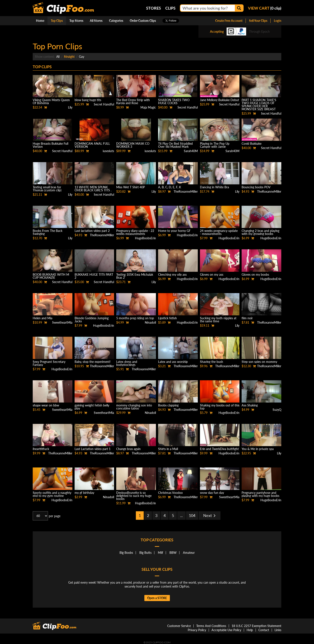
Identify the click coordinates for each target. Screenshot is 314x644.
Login (278, 21)
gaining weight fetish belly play (92, 407)
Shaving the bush (212, 362)
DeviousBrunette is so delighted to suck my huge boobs (134, 496)
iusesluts (108, 151)
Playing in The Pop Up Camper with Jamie (215, 145)
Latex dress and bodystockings (127, 363)
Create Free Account (229, 21)
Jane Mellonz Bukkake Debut (219, 100)
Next (210, 515)
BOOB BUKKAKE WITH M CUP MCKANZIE (51, 276)
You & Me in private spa (258, 449)
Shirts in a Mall (168, 449)
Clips (170, 8)
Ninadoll (150, 322)
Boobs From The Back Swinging (48, 232)
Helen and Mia (43, 318)
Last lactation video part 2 (92, 231)
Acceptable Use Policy (226, 630)
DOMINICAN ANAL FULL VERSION (92, 145)
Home (40, 21)
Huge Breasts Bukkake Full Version (50, 145)
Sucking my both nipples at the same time (218, 320)
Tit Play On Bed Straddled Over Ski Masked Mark (175, 145)
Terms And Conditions (211, 626)
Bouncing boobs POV (256, 187)
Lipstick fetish (167, 318)
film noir (247, 318)
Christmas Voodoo (170, 493)
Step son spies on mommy (259, 362)
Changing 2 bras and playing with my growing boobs (260, 232)
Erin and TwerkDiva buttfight (219, 449)
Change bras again (128, 449)
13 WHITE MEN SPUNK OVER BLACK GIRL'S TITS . (93, 189)
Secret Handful (104, 104)
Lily (70, 107)
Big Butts (145, 553)
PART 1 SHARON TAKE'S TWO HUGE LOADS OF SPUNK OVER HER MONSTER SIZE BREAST (259, 105)
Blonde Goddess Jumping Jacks (92, 320)
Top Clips (57, 21)
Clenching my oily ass (172, 274)
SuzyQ (277, 410)
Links (278, 630)
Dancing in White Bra (214, 187)
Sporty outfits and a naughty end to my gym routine (52, 494)
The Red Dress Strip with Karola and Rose (133, 101)
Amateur (189, 553)
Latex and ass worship (173, 362)
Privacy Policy (197, 630)
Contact (264, 630)
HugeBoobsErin (145, 238)
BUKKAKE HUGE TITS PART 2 (94, 276)
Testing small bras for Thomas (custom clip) (47, 189)
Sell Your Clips (258, 21)
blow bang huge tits (88, 100)
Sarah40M (191, 151)
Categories (116, 21)
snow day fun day (212, 493)
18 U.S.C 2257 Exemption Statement (256, 626)
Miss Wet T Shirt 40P (131, 187)
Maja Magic (148, 107)
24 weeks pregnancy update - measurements (219, 232)
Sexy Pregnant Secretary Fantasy (49, 363)
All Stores (96, 21)
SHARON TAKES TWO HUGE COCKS (174, 101)
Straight (69, 57)
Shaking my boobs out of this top (220, 407)
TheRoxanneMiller (186, 191)
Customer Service (179, 626)
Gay (82, 57)
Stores (154, 8)
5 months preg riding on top (135, 318)
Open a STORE (157, 598)
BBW (173, 553)
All (58, 57)
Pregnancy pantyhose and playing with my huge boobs (260, 494)
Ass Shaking (250, 405)
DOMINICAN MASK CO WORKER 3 (133, 145)
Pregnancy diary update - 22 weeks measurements (135, 232)
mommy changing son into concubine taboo (134, 407)
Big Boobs (126, 553)
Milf (160, 553)
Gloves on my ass (212, 274)
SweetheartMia (62, 322)
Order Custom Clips (143, 21)
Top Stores (76, 21)
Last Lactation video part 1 (93, 449)
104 (192, 515)
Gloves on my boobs (255, 274)
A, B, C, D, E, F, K (170, 187)
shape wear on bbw (46, 405)
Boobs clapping (168, 405)
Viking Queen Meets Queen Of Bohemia (51, 101)
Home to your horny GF (174, 231)
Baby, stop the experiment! (93, 362)
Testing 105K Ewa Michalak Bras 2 (135, 276)
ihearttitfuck (41, 449)
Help (250, 630)
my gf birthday (84, 493)
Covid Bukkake (252, 144)
